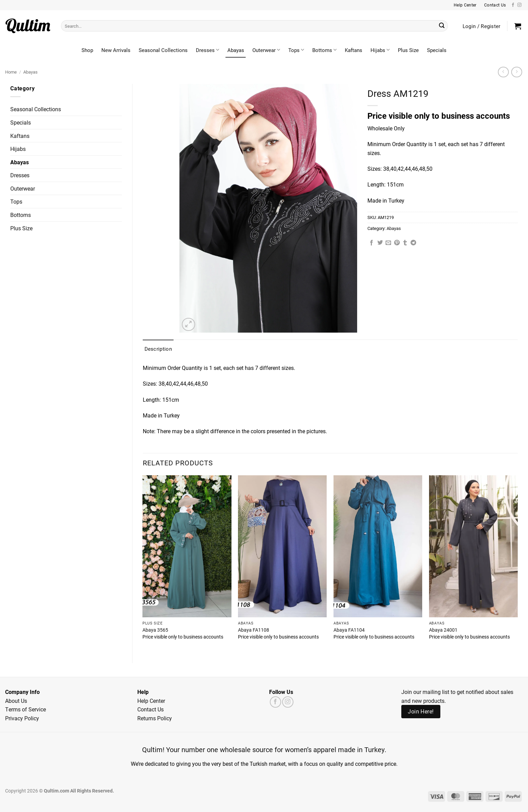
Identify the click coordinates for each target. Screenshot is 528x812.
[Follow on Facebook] (513, 5)
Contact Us (150, 709)
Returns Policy (155, 718)
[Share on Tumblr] (405, 243)
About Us (16, 701)
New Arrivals (116, 50)
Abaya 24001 (443, 630)
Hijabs (380, 50)
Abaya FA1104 (349, 630)
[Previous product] (517, 72)
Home (11, 72)
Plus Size (408, 50)
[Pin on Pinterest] (397, 243)
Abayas (236, 50)
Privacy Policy (22, 718)
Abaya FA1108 (254, 630)
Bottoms (324, 50)
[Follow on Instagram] (519, 5)
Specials (437, 50)
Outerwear (266, 50)
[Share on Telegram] (413, 243)
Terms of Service (26, 709)
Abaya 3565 (155, 630)
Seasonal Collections (163, 50)
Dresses (208, 50)
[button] (518, 26)
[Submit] (442, 26)
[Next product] (503, 72)
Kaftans (354, 50)
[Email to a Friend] (388, 243)
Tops (296, 50)
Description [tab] (158, 349)
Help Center (151, 701)
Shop (87, 50)
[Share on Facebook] (372, 243)
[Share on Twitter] (380, 243)
